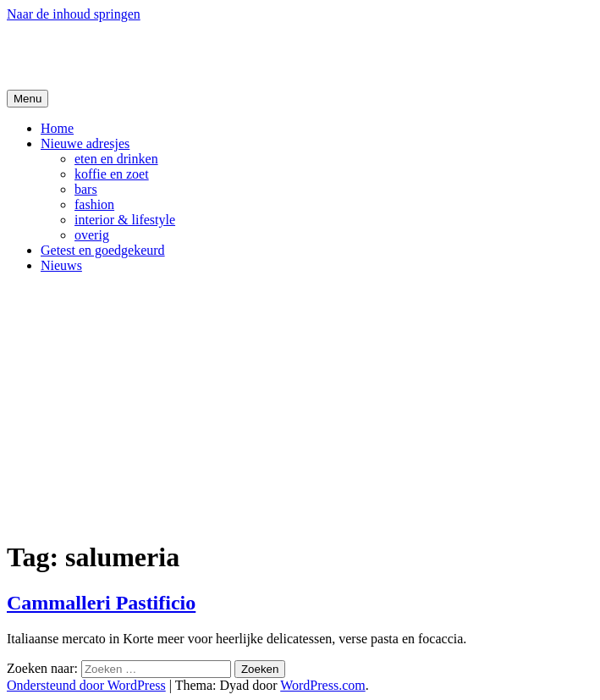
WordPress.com (322, 685)
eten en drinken (116, 159)
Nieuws (61, 265)
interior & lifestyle (125, 220)
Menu (28, 99)
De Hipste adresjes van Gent (171, 55)
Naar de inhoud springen (74, 14)
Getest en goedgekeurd (103, 250)
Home (57, 128)
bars (86, 189)
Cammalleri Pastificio (101, 603)
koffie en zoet (112, 174)
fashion (94, 204)
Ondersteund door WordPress (86, 685)
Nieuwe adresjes (85, 143)
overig (92, 235)
